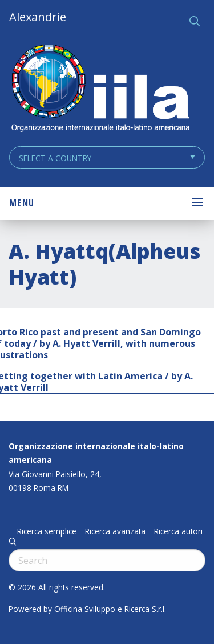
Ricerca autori (178, 531)
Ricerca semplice (47, 531)
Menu (22, 203)
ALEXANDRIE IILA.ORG (100, 89)
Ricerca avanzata (115, 531)
